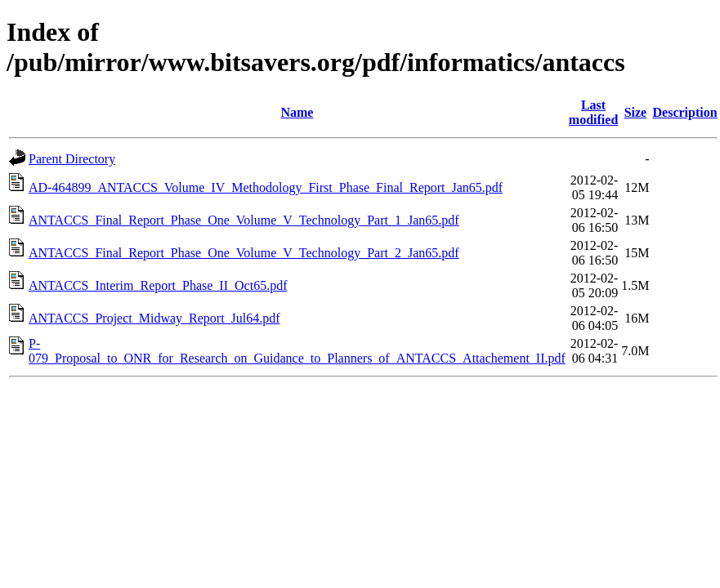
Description (685, 112)
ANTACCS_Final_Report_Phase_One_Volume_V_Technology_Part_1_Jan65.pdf (244, 220)
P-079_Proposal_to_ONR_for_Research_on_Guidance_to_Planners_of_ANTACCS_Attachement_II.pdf (297, 351)
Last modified (593, 112)
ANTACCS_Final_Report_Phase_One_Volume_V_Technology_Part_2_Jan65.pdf (244, 253)
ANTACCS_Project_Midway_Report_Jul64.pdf (154, 318)
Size (636, 112)
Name (297, 112)
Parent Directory (72, 159)
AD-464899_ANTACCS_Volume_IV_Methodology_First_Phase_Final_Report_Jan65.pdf (266, 187)
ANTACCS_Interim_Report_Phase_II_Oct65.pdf (158, 285)
